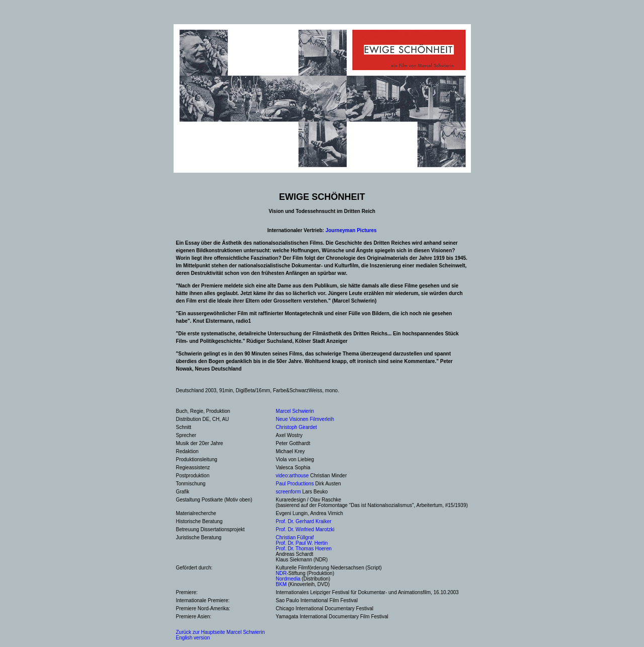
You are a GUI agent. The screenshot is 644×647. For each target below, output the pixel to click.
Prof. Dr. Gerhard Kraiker (304, 521)
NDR (281, 573)
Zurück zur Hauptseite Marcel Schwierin (221, 632)
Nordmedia (288, 579)
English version (193, 638)
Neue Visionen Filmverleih (305, 419)
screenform (288, 492)
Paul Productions (295, 484)
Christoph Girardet (296, 427)
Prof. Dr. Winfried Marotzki (305, 529)
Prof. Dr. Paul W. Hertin (302, 543)
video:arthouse (292, 476)
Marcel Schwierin (295, 411)
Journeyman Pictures (351, 230)
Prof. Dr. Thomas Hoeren (304, 549)
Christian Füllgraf (295, 537)
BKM (281, 584)
